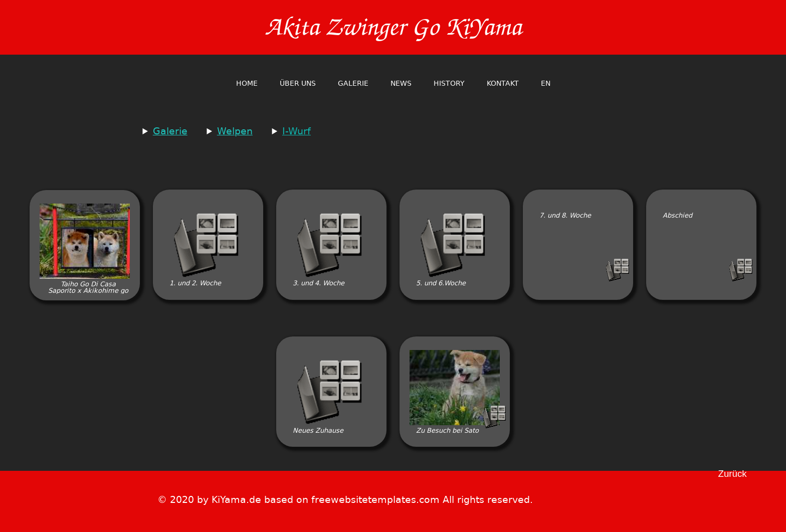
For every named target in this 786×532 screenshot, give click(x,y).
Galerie (353, 83)
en (546, 83)
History (449, 83)
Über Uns (298, 83)
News (401, 83)
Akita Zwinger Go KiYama (393, 27)
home (247, 83)
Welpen (235, 131)
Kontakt (503, 83)
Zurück (733, 474)
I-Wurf (297, 131)
